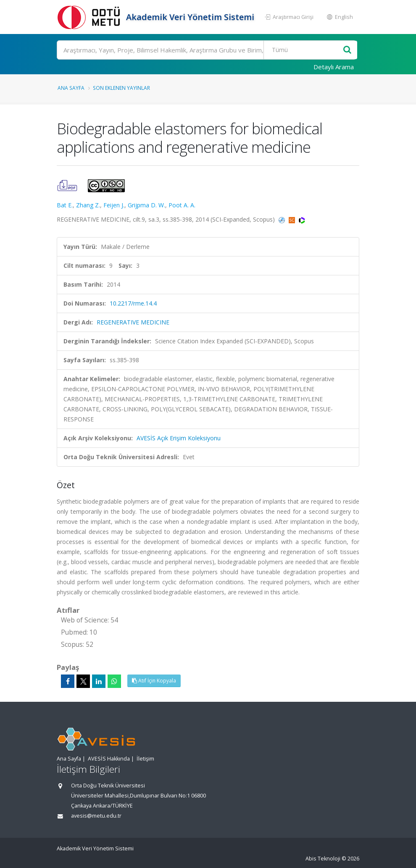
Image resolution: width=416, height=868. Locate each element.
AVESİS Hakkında (109, 759)
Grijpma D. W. (146, 205)
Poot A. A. (182, 205)
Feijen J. (114, 205)
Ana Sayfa (71, 88)
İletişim (145, 759)
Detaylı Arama (334, 67)
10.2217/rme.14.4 (133, 303)
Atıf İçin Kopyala (154, 681)
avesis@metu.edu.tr (96, 816)
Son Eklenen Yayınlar (121, 88)
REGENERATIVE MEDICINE (133, 322)
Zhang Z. (88, 205)
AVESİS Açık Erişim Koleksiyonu (179, 438)
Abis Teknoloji (323, 859)
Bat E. (65, 205)
